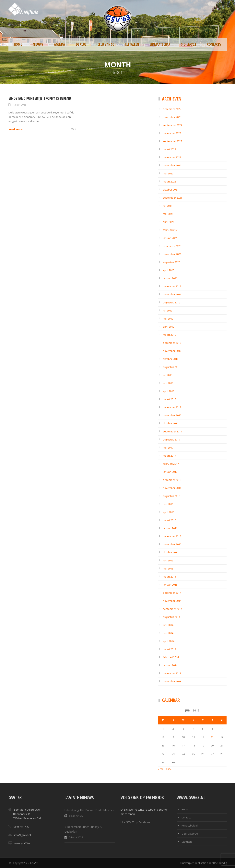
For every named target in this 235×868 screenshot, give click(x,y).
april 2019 (169, 327)
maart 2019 (169, 335)
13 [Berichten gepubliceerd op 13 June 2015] (212, 737)
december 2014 (172, 593)
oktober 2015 (171, 552)
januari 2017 (170, 472)
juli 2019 (168, 311)
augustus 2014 (171, 617)
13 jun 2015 (20, 105)
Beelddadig (220, 863)
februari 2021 (171, 230)
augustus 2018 (171, 367)
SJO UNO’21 (189, 44)
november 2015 (172, 544)
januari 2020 (170, 278)
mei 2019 (168, 319)
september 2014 (172, 609)
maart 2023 (169, 149)
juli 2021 (168, 206)
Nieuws (38, 44)
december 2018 (172, 343)
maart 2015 (169, 577)
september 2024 (172, 125)
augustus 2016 (171, 496)
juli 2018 (168, 375)
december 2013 (172, 673)
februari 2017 (171, 464)
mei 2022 (168, 173)
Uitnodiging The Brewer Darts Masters (89, 810)
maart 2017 (169, 456)
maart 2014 (169, 649)
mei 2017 (168, 448)
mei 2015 (168, 569)
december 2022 (172, 157)
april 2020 (169, 270)
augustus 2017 (171, 440)
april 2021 (169, 222)
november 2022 (172, 165)
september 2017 (172, 431)
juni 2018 (168, 383)
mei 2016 (168, 504)
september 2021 (172, 198)
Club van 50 (106, 44)
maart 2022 (169, 182)
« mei (161, 769)
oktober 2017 (171, 423)
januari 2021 (170, 238)
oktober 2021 (171, 190)
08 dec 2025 (76, 816)
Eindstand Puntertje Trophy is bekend (40, 98)
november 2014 (172, 601)
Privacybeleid (190, 826)
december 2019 (172, 286)
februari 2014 (171, 657)
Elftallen (132, 44)
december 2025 (172, 109)
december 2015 (172, 536)
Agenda (59, 44)
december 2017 (172, 407)
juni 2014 (168, 625)
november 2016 (172, 488)
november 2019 (172, 294)
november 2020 (172, 254)
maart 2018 (169, 399)
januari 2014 (170, 665)
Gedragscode (190, 834)
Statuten (187, 842)
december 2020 (172, 246)
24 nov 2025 (76, 837)
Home (18, 44)
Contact (213, 44)
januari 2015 (170, 585)
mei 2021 (168, 214)
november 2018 (172, 351)
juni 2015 (168, 560)
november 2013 (172, 681)
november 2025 (172, 117)
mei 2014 (168, 633)
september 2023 (172, 141)
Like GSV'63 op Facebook (135, 822)
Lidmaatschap (160, 44)
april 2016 (169, 512)
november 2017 (172, 415)
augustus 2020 (171, 262)
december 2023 (172, 133)
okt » (169, 769)
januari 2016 (170, 528)
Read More (15, 129)
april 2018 (169, 391)
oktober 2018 (171, 359)
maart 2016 (169, 520)
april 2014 (169, 641)
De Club (81, 44)
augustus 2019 (171, 302)
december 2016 (172, 480)
